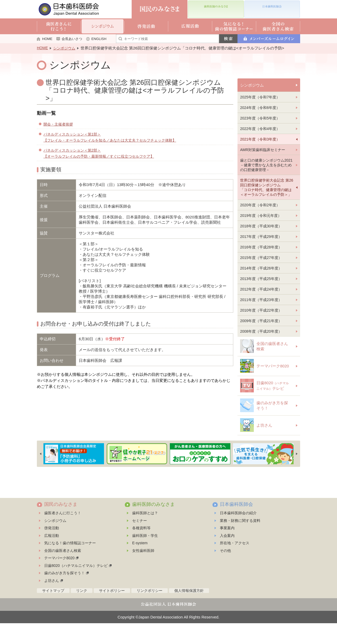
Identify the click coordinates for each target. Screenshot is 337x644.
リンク (82, 611)
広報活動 (52, 556)
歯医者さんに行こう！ (63, 534)
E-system (140, 564)
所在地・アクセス (235, 564)
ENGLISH (99, 39)
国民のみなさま (61, 525)
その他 (225, 571)
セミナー (140, 541)
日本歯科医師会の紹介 (238, 534)
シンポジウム (64, 48)
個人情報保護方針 (189, 611)
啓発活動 (52, 549)
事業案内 (227, 549)
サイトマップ (53, 611)
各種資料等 (141, 549)
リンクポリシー (150, 611)
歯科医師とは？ (145, 534)
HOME (47, 39)
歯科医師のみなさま (153, 525)
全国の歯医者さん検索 (63, 571)
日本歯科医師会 (236, 525)
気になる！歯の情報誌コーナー (70, 564)
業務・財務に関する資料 (240, 541)
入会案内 (227, 556)
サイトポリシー (112, 611)
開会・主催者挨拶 (58, 124)
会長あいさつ (72, 39)
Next (297, 475)
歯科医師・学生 (145, 556)
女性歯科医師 (143, 571)
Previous (41, 475)
